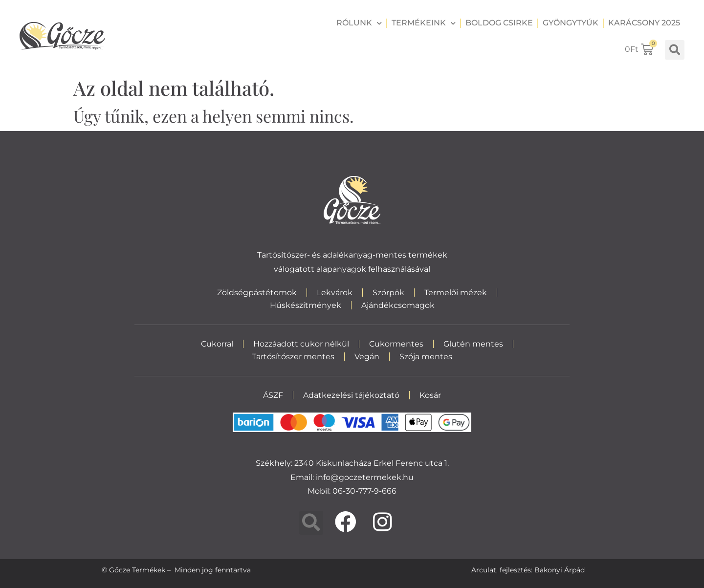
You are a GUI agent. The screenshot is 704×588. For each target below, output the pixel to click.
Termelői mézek (456, 293)
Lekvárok (335, 293)
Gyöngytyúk (571, 23)
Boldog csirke (499, 23)
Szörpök (388, 293)
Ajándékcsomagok (398, 305)
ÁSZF (273, 395)
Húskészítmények (306, 305)
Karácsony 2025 (644, 23)
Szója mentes (426, 357)
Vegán (367, 357)
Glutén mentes (473, 344)
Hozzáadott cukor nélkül (301, 344)
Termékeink (424, 23)
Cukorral (217, 344)
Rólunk (359, 23)
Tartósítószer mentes (293, 357)
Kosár (430, 395)
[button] (675, 50)
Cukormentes (396, 344)
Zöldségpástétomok (257, 293)
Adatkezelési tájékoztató (351, 395)
